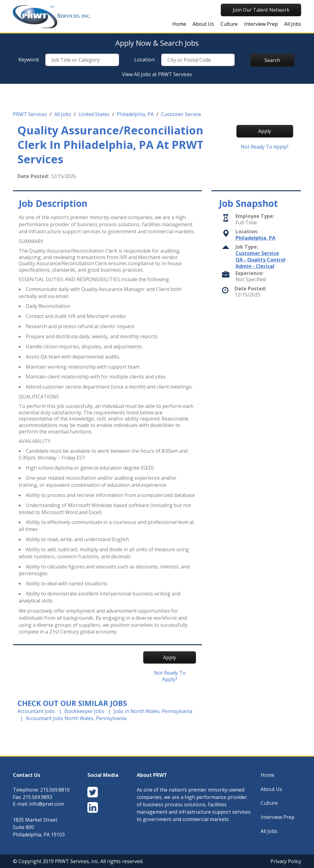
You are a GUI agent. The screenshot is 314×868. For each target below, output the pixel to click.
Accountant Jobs (36, 711)
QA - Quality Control (260, 260)
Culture (229, 24)
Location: (145, 60)
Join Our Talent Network (261, 10)
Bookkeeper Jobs (84, 711)
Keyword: (29, 60)
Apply (265, 131)
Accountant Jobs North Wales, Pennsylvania (76, 718)
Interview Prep (261, 24)
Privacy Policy (286, 861)
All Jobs (293, 24)
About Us (203, 24)
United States (94, 114)
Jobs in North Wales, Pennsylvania (153, 711)
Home (179, 24)
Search (272, 60)
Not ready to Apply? (265, 147)
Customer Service (181, 114)
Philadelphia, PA (135, 114)
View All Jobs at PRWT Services (157, 74)
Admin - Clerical (255, 266)
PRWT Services (30, 114)
